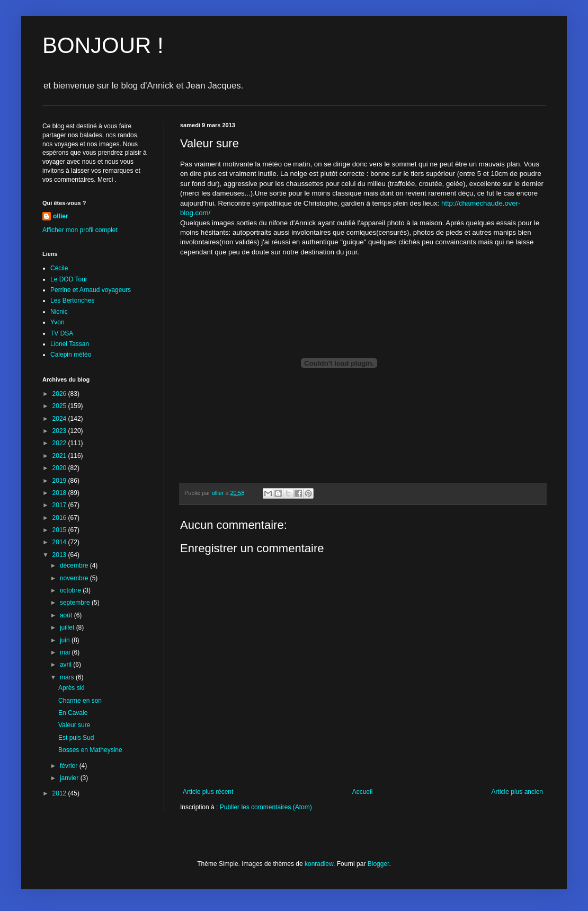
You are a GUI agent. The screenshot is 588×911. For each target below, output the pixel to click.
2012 (60, 793)
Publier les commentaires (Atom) (266, 807)
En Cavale (73, 713)
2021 (60, 456)
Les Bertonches (72, 300)
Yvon (57, 322)
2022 (60, 443)
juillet (68, 627)
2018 (60, 493)
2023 (60, 431)
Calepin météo (71, 355)
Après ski (71, 688)
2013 (60, 555)
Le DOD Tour (69, 279)
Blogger (378, 864)
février (70, 766)
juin (66, 640)
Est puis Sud (76, 738)
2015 (60, 530)
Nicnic (59, 312)
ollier (61, 216)
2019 (60, 481)
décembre (75, 565)
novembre (75, 578)
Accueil (363, 792)
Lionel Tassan (70, 344)
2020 (60, 468)
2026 (60, 394)
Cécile (59, 268)
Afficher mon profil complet (80, 230)
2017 (60, 505)
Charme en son (80, 701)
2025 (60, 406)
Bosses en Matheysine (90, 750)
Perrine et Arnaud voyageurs (91, 290)
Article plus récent (208, 792)
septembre (76, 603)
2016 (60, 518)
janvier (70, 778)
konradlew (319, 864)
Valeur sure (74, 725)
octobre (71, 590)
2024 (60, 419)
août (67, 615)
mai (66, 652)
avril (66, 665)
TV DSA (62, 333)
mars (68, 677)
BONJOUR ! (103, 45)
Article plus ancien (517, 792)
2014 (60, 542)
